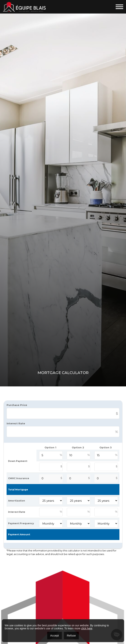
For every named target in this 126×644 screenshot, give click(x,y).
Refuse (71, 635)
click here (87, 628)
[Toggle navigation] (119, 7)
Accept (55, 635)
